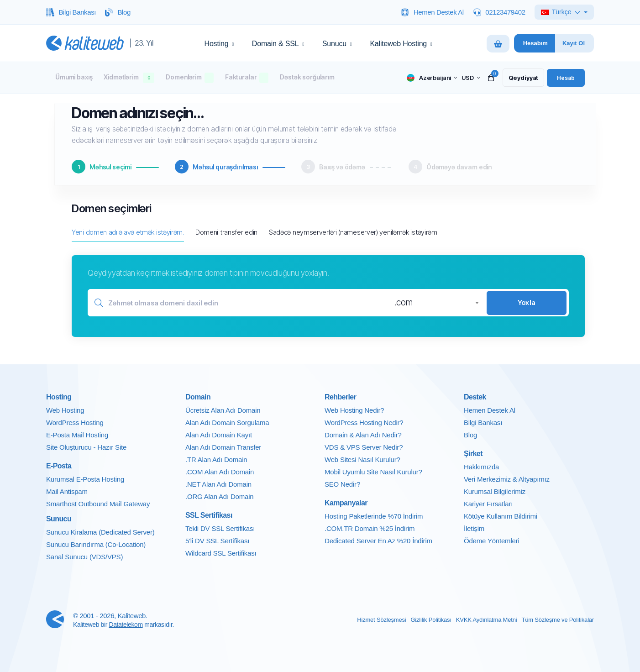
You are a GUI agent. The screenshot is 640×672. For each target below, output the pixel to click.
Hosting (219, 44)
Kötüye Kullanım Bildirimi (501, 516)
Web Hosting (65, 410)
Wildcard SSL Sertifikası (221, 553)
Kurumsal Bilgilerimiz (495, 491)
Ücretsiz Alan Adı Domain (223, 410)
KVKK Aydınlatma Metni (487, 620)
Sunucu (337, 44)
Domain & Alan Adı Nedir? (363, 435)
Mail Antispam (67, 491)
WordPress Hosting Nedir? (364, 423)
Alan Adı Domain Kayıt (219, 435)
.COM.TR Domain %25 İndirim (370, 528)
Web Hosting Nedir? (354, 410)
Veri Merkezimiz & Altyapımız (507, 479)
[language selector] (431, 78)
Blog (470, 435)
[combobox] (436, 303)
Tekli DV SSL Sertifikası (220, 528)
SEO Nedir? (342, 484)
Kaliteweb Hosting (401, 44)
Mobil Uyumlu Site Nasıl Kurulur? (373, 472)
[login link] (566, 78)
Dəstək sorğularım (307, 77)
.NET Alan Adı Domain (218, 484)
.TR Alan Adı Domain (216, 459)
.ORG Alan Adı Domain (219, 496)
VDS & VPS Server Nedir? (364, 447)
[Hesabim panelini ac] (535, 43)
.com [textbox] (403, 302)
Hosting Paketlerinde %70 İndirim (374, 516)
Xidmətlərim (129, 78)
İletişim (474, 528)
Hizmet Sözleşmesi (381, 620)
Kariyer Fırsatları (488, 504)
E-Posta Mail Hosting (77, 435)
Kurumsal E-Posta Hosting (85, 479)
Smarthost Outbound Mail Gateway (98, 504)
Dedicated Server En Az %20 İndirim (378, 541)
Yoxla (527, 302)
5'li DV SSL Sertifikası (217, 541)
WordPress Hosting (75, 423)
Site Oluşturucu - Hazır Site (86, 447)
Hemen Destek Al (490, 410)
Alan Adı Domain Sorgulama (227, 423)
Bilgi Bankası (483, 423)
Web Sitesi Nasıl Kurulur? (362, 459)
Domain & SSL (278, 44)
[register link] (523, 78)
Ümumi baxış (74, 77)
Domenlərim (190, 78)
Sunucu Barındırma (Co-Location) (96, 544)
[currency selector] (470, 78)
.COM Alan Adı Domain (220, 472)
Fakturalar (247, 78)
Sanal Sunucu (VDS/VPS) (84, 557)
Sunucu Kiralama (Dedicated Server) (100, 532)
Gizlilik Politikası (431, 620)
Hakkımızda (481, 467)
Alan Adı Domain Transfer (223, 447)
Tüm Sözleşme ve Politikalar (558, 620)
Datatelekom (126, 625)
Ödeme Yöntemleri (492, 541)
